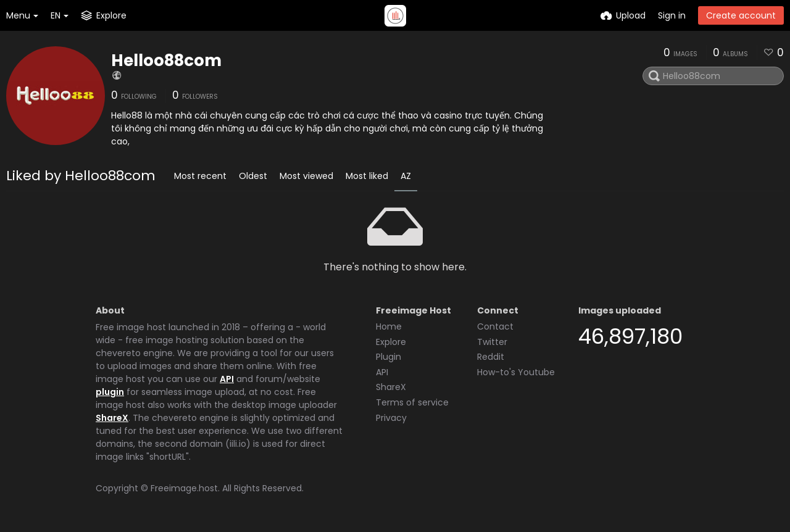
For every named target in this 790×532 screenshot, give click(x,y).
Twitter (492, 342)
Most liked (367, 176)
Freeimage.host (184, 488)
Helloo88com (166, 60)
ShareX (112, 418)
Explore (391, 342)
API (227, 379)
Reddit (491, 357)
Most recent (200, 176)
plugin (110, 392)
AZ (406, 176)
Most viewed (306, 176)
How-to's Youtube (516, 372)
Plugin (389, 357)
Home (389, 326)
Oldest (253, 176)
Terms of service (412, 402)
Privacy (391, 418)
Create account (741, 15)
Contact (495, 326)
